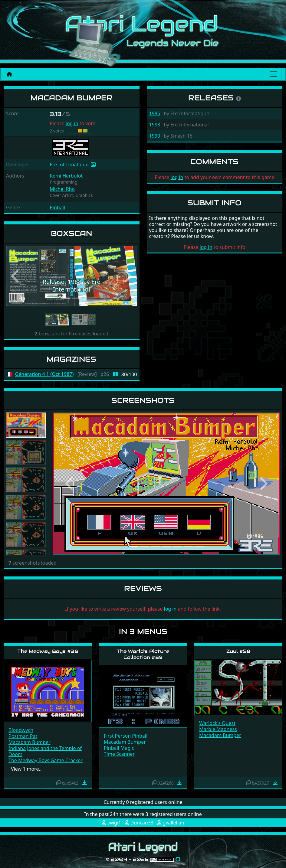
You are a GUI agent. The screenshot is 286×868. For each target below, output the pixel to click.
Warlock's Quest (217, 723)
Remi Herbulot (66, 176)
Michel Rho (62, 189)
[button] (16, 276)
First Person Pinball (126, 736)
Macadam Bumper (30, 742)
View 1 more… (27, 769)
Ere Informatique (69, 165)
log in (72, 123)
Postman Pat (23, 736)
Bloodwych (21, 730)
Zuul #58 (238, 651)
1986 (155, 113)
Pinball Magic (119, 748)
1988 (155, 125)
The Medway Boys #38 (48, 651)
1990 (155, 136)
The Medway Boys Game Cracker (46, 760)
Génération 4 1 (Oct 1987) (44, 374)
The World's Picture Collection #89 (143, 654)
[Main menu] (273, 74)
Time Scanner (119, 754)
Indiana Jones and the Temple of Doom (45, 751)
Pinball (57, 207)
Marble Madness (218, 729)
